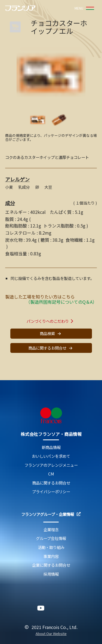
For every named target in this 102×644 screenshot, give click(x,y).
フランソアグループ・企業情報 (51, 514)
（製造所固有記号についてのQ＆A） (61, 302)
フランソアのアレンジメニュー (51, 465)
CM (51, 474)
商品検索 (51, 334)
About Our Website (51, 634)
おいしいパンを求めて (51, 456)
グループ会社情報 (51, 538)
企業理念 (51, 530)
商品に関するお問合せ (51, 348)
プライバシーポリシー (51, 492)
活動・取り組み (51, 547)
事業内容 (51, 556)
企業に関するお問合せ (51, 565)
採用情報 (51, 574)
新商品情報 (51, 447)
